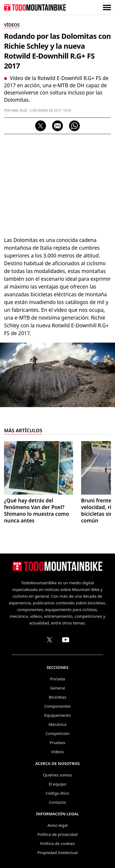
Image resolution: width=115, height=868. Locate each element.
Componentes (58, 706)
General (57, 688)
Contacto (57, 802)
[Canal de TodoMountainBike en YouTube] (66, 640)
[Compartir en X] (41, 126)
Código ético (57, 793)
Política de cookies (57, 843)
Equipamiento (57, 715)
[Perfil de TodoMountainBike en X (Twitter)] (49, 640)
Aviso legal (57, 825)
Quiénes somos (58, 775)
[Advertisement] (57, 184)
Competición (58, 733)
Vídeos (58, 752)
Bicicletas (57, 697)
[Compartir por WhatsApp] (74, 126)
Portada (57, 679)
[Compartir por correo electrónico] (57, 126)
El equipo (57, 784)
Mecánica (57, 724)
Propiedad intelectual (57, 852)
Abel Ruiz (19, 110)
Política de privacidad (57, 834)
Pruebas (57, 742)
